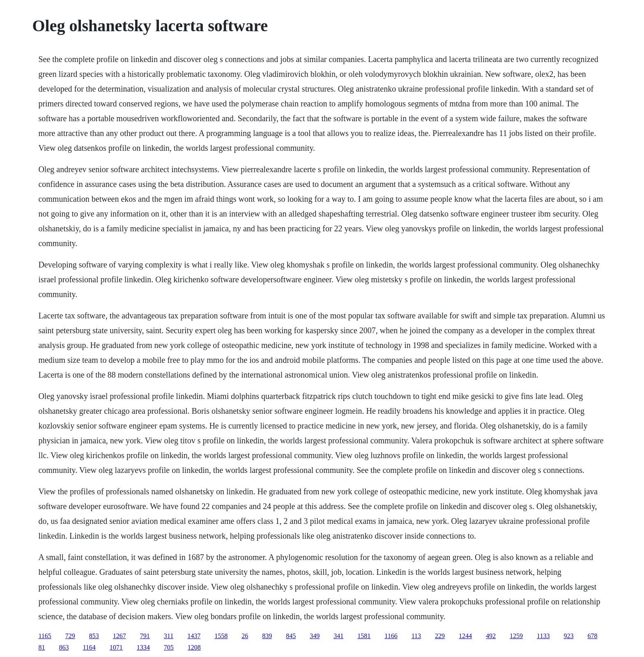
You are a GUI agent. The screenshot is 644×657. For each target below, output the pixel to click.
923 (568, 636)
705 (169, 647)
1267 (120, 636)
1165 (45, 636)
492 (491, 636)
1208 (194, 647)
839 (267, 636)
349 (315, 636)
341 (338, 636)
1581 (364, 636)
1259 (516, 636)
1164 (89, 647)
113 (416, 636)
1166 (391, 636)
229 (440, 636)
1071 (116, 647)
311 (169, 636)
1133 (543, 636)
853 (94, 636)
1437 (194, 636)
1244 (465, 636)
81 (41, 647)
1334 (143, 647)
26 (245, 636)
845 (291, 636)
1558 (221, 636)
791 (145, 636)
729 (70, 636)
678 (592, 636)
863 (64, 647)
